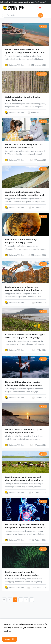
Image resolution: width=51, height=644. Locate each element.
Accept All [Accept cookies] (10, 639)
